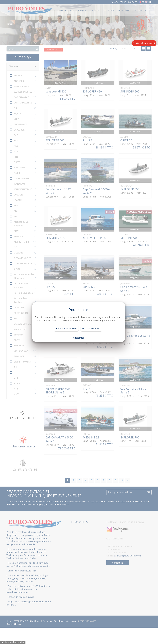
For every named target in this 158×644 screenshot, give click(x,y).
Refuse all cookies (66, 328)
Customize (79, 338)
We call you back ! (144, 43)
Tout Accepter (91, 328)
